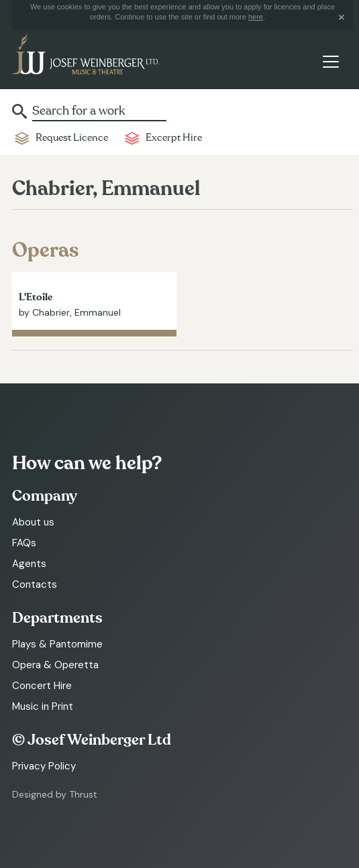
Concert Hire (42, 686)
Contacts (35, 584)
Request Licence (72, 138)
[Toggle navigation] (330, 62)
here (256, 17)
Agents (29, 564)
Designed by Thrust (55, 794)
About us (33, 522)
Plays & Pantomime (57, 644)
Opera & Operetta (55, 665)
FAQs (24, 543)
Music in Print (43, 706)
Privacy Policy (44, 766)
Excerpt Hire (174, 138)
